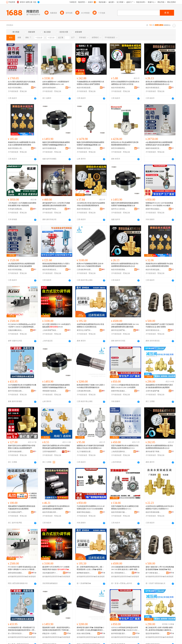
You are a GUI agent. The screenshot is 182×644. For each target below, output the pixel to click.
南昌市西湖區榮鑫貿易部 (16, 270)
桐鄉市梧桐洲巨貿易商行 (153, 148)
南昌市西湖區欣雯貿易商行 (85, 209)
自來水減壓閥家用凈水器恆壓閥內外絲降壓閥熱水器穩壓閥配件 (56, 508)
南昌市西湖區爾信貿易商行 (16, 88)
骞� (34, 573)
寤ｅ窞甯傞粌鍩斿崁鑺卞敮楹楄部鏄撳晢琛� (16, 633)
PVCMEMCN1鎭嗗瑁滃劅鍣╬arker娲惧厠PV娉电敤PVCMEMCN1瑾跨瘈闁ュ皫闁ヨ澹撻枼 (22, 568)
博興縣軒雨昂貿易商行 (85, 148)
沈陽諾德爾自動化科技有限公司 (16, 330)
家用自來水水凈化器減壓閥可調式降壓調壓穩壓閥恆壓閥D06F (125, 144)
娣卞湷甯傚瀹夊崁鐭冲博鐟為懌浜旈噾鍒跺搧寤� (153, 573)
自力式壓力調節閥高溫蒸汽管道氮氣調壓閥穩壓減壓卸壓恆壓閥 (22, 83)
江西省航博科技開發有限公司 (85, 270)
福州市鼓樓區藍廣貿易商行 (50, 148)
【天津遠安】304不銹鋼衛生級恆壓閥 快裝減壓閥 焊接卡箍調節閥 (22, 204)
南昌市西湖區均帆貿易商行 (119, 512)
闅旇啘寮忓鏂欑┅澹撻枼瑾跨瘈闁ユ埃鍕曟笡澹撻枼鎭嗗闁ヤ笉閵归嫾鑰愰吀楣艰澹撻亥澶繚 (56, 629)
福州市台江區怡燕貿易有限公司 (119, 209)
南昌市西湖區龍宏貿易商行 (153, 88)
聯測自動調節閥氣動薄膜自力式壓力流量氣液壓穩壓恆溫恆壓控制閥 (56, 265)
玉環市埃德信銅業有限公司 (16, 452)
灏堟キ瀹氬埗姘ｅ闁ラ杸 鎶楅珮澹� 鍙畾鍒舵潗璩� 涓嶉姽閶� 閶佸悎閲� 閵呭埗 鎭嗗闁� (160, 568)
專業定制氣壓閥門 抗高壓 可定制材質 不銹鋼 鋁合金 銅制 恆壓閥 (160, 326)
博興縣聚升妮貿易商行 (50, 391)
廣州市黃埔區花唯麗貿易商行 (16, 391)
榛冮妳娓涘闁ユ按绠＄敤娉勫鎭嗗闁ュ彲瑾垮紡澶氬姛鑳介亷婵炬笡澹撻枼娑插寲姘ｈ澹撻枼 (159, 629)
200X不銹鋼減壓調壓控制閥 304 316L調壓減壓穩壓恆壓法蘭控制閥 (125, 326)
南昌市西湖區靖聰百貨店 (153, 512)
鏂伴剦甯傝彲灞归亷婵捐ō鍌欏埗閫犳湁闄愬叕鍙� (119, 633)
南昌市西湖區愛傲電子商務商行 (119, 270)
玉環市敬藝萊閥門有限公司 (50, 452)
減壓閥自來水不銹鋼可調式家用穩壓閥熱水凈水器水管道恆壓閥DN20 (90, 447)
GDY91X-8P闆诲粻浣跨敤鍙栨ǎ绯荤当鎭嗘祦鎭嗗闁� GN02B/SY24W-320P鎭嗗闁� (125, 629)
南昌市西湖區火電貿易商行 (16, 148)
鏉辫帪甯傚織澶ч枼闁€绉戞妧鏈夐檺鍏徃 (85, 573)
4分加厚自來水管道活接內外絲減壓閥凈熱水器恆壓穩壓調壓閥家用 (91, 204)
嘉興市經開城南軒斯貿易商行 (50, 88)
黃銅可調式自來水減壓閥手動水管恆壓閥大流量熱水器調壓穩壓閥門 (22, 447)
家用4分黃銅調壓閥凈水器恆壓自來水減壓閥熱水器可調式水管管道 (125, 83)
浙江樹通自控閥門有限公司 (16, 512)
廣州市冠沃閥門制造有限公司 (119, 330)
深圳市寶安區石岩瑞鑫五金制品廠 (153, 330)
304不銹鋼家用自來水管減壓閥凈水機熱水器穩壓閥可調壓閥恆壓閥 (22, 386)
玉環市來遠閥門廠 (152, 391)
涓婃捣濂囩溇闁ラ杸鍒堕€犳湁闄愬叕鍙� (50, 573)
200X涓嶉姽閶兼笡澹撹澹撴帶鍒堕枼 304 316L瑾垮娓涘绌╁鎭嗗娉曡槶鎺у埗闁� (125, 568)
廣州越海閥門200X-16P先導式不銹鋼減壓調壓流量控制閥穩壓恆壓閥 (56, 204)
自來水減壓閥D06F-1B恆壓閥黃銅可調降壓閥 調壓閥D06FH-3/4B (56, 83)
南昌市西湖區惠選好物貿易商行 (85, 88)
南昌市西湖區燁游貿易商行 (119, 88)
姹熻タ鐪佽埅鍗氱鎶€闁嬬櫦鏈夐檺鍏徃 (85, 633)
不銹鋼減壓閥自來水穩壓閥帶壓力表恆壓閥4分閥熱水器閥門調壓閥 (90, 83)
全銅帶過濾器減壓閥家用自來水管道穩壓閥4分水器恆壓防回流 (90, 326)
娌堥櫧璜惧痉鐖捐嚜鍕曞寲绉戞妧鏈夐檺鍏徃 (16, 573)
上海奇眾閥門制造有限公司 (50, 330)
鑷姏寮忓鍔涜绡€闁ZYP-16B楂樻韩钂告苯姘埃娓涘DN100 (56, 568)
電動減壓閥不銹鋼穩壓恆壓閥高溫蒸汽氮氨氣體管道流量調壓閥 (22, 508)
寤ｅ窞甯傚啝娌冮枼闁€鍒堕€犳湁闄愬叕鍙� (119, 573)
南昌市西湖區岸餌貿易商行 (50, 512)
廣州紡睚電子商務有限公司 (153, 452)
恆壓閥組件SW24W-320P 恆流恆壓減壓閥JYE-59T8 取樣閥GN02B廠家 (159, 204)
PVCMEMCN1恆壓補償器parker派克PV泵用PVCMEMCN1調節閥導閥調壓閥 (22, 326)
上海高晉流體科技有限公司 (119, 452)
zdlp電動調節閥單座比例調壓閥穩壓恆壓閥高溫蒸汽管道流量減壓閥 (159, 144)
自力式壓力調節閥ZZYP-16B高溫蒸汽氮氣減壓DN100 (56, 326)
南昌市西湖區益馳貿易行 (153, 270)
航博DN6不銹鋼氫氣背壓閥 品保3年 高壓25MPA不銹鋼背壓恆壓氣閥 (91, 265)
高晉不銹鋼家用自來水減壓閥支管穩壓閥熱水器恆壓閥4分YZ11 (125, 508)
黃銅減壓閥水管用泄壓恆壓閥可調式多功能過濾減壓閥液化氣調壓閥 (159, 386)
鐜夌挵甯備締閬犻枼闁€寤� (153, 633)
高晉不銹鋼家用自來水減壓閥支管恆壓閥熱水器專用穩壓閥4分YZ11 (125, 447)
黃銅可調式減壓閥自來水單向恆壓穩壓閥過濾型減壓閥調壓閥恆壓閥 (56, 447)
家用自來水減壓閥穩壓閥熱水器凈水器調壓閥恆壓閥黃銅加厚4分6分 (159, 83)
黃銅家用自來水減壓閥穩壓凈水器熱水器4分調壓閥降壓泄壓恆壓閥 (22, 144)
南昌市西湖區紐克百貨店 (50, 270)
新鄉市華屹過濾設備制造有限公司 (153, 209)
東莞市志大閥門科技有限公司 (85, 330)
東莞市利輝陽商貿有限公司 (119, 148)
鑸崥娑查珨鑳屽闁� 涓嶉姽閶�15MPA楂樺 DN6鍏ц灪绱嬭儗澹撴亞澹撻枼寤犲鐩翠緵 (91, 629)
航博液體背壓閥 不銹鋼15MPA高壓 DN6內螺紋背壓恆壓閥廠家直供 (91, 386)
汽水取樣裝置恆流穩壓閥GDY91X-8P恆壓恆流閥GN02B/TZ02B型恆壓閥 (91, 508)
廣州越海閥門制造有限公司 (50, 209)
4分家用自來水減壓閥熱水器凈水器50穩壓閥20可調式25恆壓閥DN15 (160, 508)
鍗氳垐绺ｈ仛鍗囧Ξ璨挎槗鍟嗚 (50, 633)
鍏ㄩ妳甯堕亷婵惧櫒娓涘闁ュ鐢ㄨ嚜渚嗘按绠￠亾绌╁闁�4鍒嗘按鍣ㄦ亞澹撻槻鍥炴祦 (90, 568)
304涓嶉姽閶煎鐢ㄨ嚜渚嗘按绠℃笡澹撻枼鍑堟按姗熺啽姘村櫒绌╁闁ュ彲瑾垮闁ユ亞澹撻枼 (22, 629)
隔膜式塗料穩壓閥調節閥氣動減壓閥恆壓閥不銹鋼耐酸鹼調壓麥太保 (56, 144)
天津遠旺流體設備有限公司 (16, 209)
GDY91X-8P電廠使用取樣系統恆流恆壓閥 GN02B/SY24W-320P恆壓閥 (125, 386)
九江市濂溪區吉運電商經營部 (85, 452)
